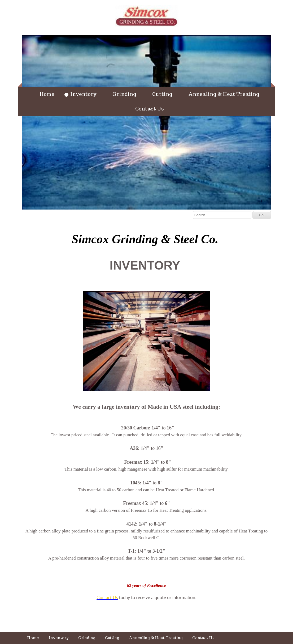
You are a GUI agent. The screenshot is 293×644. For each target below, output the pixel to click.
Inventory (83, 94)
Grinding (124, 94)
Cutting (162, 94)
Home (47, 94)
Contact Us (150, 109)
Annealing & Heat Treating (224, 94)
